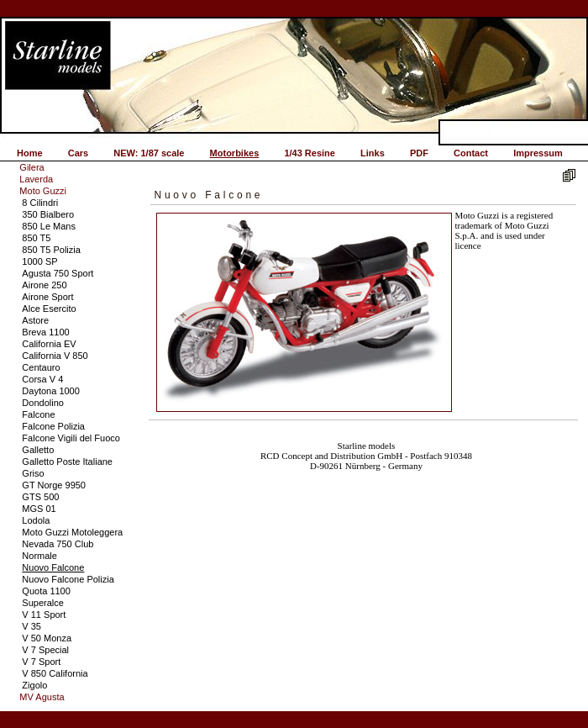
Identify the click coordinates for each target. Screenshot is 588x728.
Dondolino (43, 403)
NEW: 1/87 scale (149, 153)
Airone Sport (47, 297)
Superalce (43, 603)
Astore (35, 320)
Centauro (41, 367)
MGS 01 (39, 509)
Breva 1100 (45, 332)
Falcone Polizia (53, 426)
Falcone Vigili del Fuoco (71, 438)
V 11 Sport (44, 615)
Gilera (31, 167)
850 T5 (36, 238)
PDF (419, 153)
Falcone (38, 414)
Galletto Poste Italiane (67, 462)
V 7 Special (45, 650)
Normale (39, 556)
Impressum (538, 153)
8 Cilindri (40, 203)
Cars (78, 153)
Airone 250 (44, 285)
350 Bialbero (48, 214)
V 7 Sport (41, 662)
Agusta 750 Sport (58, 273)
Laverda (36, 179)
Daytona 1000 (51, 391)
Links (373, 153)
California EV (49, 344)
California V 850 (55, 356)
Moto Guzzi (43, 191)
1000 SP (39, 261)
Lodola (36, 520)
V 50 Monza (47, 638)
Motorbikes (235, 153)
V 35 (31, 626)
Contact (471, 153)
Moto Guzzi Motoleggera (72, 532)
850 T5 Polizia (51, 250)
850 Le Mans (49, 226)
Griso (33, 473)
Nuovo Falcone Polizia (68, 579)
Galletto (38, 450)
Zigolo (34, 685)
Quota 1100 (46, 591)
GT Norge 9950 (54, 485)
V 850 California (55, 673)
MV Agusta (42, 697)
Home (30, 153)
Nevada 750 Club (58, 544)
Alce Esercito (49, 309)
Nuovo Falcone (53, 567)
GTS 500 (40, 497)
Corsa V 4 (42, 379)
